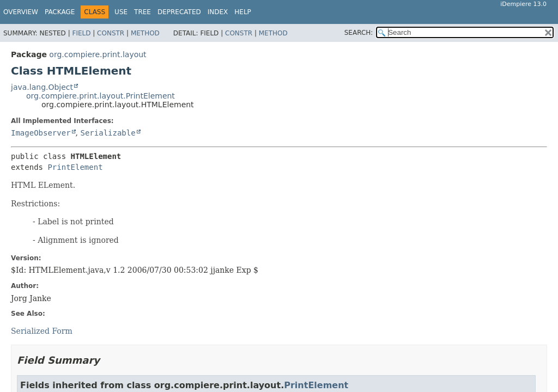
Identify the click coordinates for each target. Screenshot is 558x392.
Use (121, 12)
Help (243, 12)
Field (81, 33)
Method (145, 33)
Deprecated (179, 12)
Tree (142, 12)
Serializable (108, 133)
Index (218, 12)
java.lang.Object (42, 87)
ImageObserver (41, 133)
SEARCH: (359, 33)
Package (60, 12)
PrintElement (75, 167)
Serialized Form (42, 331)
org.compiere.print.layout (98, 54)
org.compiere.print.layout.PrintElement (101, 96)
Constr (111, 33)
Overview (21, 12)
